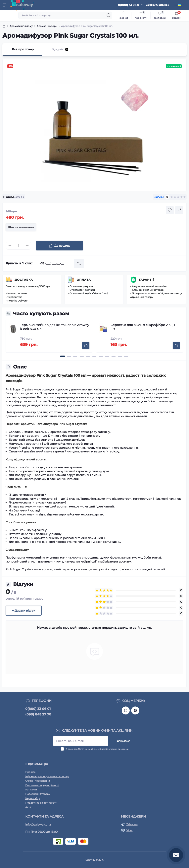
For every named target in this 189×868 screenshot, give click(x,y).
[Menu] (5, 5)
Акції (28, 807)
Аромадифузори (47, 26)
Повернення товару (38, 794)
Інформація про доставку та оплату (47, 776)
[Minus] (10, 246)
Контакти (31, 790)
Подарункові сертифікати (41, 803)
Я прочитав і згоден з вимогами (97, 749)
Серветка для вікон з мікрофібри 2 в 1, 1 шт (143, 327)
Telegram (132, 824)
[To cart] (86, 346)
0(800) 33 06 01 (38, 709)
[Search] (109, 15)
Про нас (30, 772)
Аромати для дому (21, 26)
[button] (63, 356)
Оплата (84, 280)
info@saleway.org (38, 825)
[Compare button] (179, 210)
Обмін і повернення (38, 781)
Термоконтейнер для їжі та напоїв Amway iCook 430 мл (55, 327)
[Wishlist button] (170, 210)
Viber (130, 830)
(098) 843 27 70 (38, 714)
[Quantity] (19, 246)
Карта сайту (33, 798)
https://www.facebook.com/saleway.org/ (135, 710)
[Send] (79, 263)
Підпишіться (122, 741)
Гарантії (146, 280)
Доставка (24, 280)
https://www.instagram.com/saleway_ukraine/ (126, 710)
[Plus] (27, 246)
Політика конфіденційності (92, 749)
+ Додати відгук (24, 611)
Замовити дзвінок (157, 5)
